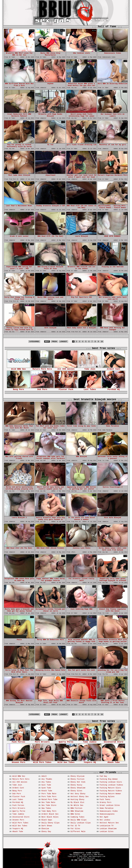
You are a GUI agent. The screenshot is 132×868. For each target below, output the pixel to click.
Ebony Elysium (77, 776)
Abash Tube (114, 762)
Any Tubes (46, 782)
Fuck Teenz (105, 799)
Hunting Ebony (77, 799)
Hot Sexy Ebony (78, 794)
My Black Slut (77, 802)
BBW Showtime (77, 811)
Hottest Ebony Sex (80, 797)
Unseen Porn (18, 762)
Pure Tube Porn (49, 797)
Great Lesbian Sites (110, 805)
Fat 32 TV (75, 826)
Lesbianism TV (107, 826)
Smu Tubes (46, 808)
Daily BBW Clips (79, 820)
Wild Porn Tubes (42, 762)
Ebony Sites (76, 791)
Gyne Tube (46, 788)
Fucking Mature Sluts (110, 788)
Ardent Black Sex (50, 814)
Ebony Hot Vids (78, 782)
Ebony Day (46, 832)
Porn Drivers (42, 741)
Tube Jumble (90, 741)
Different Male (78, 832)
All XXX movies (66, 368)
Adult (44, 776)
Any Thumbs (47, 779)
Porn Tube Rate (49, 794)
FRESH (54, 342)
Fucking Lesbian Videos (111, 785)
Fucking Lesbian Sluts (111, 782)
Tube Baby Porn (49, 811)
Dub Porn (42, 389)
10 (102, 342)
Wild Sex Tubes (66, 762)
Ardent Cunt (114, 368)
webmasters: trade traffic (86, 853)
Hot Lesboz (105, 820)
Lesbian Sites (107, 832)
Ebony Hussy (76, 785)
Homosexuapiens (107, 814)
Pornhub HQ (114, 389)
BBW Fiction (76, 808)
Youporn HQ (90, 762)
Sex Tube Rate (48, 802)
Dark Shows (47, 826)
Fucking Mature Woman (110, 794)
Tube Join (90, 368)
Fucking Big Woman (109, 779)
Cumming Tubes (77, 817)
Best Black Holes (50, 817)
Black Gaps (47, 820)
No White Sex (77, 805)
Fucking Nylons (107, 797)
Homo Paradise (107, 808)
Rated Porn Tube (49, 799)
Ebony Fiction (77, 779)
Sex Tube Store (49, 805)
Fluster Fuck (66, 389)
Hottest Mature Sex (109, 823)
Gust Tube (46, 785)
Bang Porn (18, 389)
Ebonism (45, 829)
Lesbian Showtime (108, 829)
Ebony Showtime (78, 788)
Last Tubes (90, 389)
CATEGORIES (34, 342)
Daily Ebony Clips (51, 823)
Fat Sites (75, 829)
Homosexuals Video (109, 811)
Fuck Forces (18, 741)
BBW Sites (75, 814)
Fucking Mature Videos (111, 791)
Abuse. (99, 860)
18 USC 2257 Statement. (83, 860)
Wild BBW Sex (18, 368)
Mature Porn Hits (42, 368)
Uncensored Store (114, 741)
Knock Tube (47, 791)
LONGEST (63, 342)
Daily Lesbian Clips (81, 823)
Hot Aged (104, 817)
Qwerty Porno (66, 741)
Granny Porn (105, 802)
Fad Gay (103, 776)
